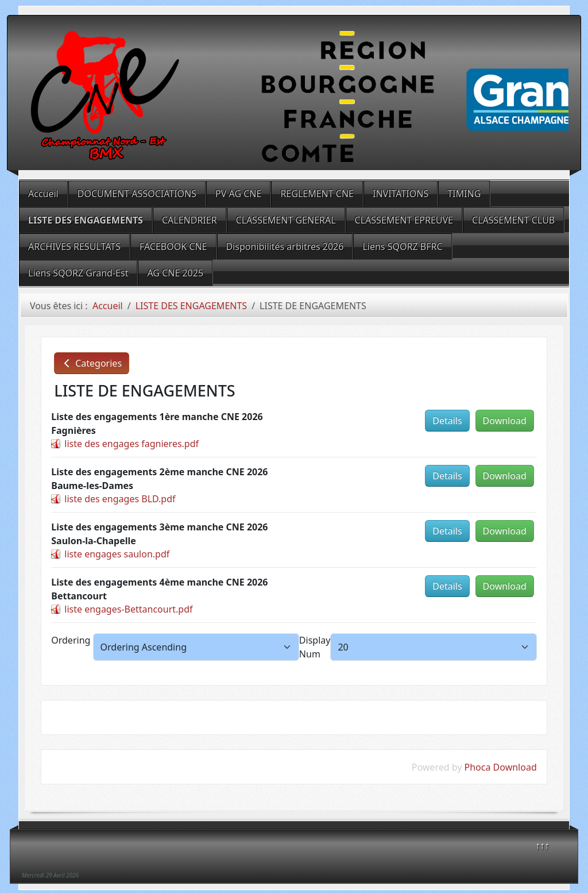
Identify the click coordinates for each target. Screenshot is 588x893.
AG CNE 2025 (175, 273)
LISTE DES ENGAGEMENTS (86, 220)
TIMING (464, 194)
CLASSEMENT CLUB (513, 220)
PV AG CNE (238, 194)
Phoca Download (501, 767)
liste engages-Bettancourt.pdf (128, 609)
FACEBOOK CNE (173, 247)
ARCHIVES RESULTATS (74, 247)
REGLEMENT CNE (317, 194)
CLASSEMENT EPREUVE (404, 220)
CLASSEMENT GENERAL (286, 220)
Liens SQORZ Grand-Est (78, 273)
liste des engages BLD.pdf (120, 499)
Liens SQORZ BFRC (402, 247)
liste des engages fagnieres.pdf (131, 444)
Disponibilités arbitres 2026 (285, 247)
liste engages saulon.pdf (117, 554)
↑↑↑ (543, 845)
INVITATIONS (401, 194)
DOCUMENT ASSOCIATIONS (137, 194)
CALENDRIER (189, 220)
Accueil (43, 194)
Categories (92, 363)
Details (447, 421)
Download (505, 421)
